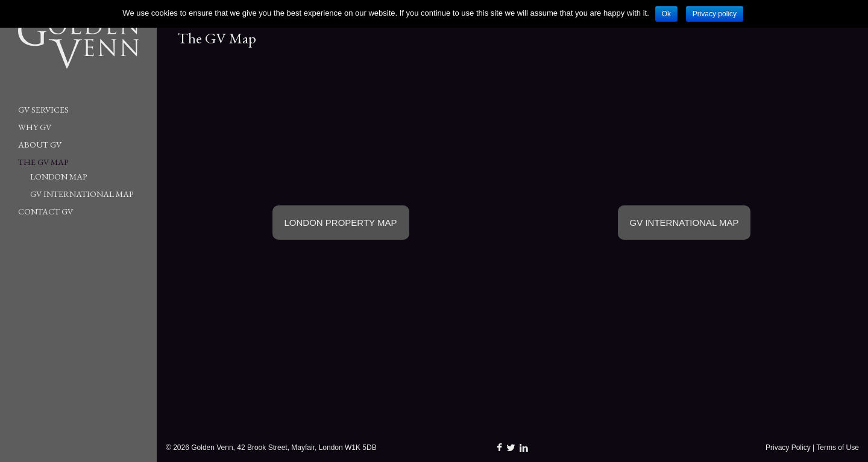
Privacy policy (715, 14)
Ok (666, 14)
